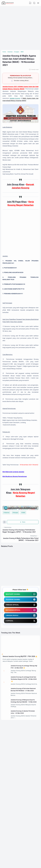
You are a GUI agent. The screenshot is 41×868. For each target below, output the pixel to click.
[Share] (23, 591)
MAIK (24, 581)
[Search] (34, 3)
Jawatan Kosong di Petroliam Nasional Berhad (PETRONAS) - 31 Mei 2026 (25, 774)
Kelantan (7, 581)
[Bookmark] (5, 592)
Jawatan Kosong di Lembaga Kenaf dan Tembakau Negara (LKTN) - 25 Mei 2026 (25, 761)
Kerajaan (16, 581)
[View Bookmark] (30, 3)
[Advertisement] (20, 27)
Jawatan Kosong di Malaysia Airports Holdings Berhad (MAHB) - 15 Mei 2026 (25, 787)
